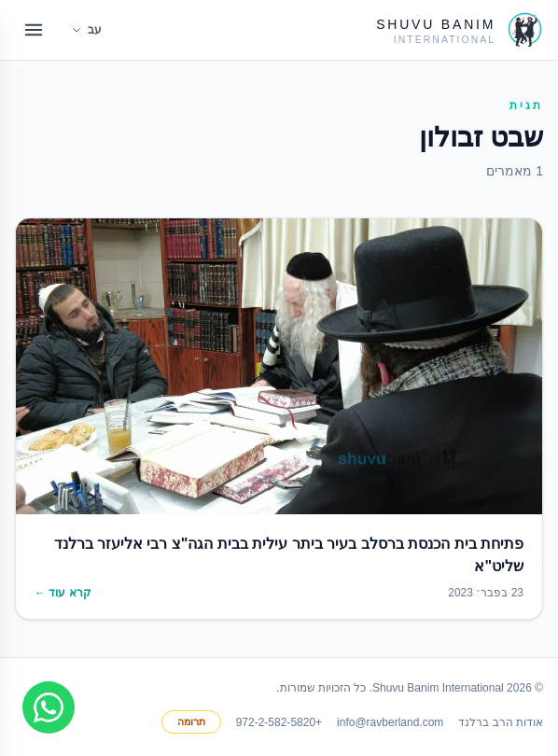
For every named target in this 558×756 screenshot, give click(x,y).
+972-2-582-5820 (279, 722)
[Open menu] (34, 30)
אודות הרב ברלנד (501, 722)
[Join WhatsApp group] (49, 707)
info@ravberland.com (390, 722)
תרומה (191, 721)
